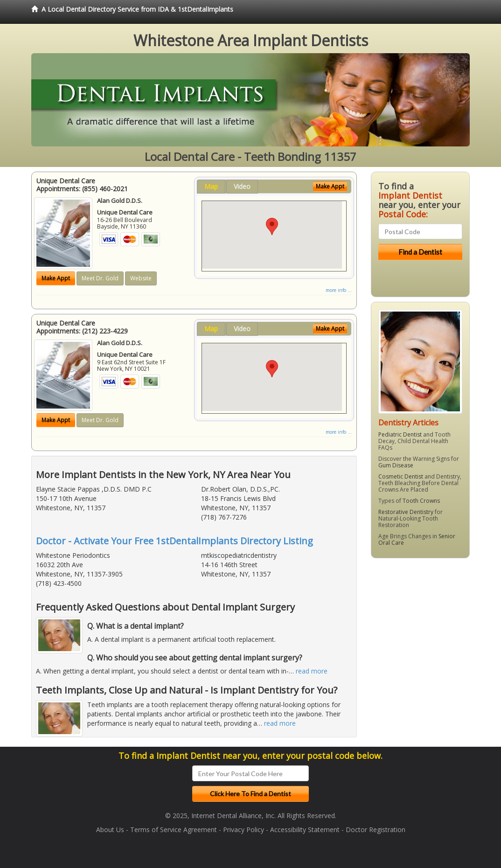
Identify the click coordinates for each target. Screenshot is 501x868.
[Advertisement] (419, 638)
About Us (110, 830)
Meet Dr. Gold (100, 278)
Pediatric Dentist (400, 434)
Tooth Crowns (421, 501)
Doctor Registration (376, 830)
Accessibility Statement (305, 830)
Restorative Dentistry (406, 512)
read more (312, 671)
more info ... (339, 290)
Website (141, 278)
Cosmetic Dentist (401, 476)
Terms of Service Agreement (174, 830)
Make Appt (56, 278)
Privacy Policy (244, 830)
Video (242, 186)
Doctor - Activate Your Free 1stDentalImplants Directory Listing (174, 541)
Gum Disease (396, 465)
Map (211, 186)
